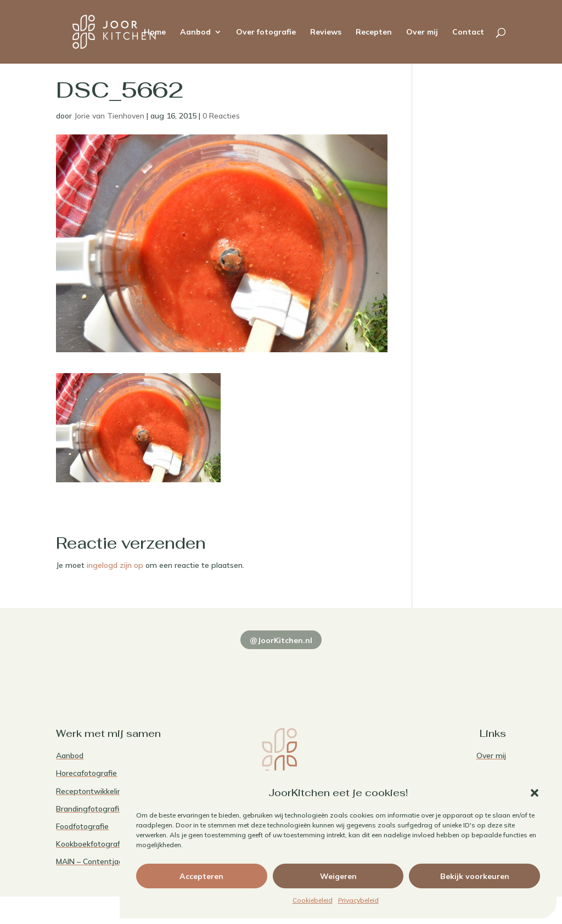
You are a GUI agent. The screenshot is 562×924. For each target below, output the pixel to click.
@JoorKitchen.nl (281, 640)
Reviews (326, 32)
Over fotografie (266, 32)
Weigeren (338, 876)
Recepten (374, 32)
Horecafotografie (86, 773)
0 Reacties (221, 116)
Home (155, 32)
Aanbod (195, 32)
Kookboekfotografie (91, 844)
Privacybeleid (358, 900)
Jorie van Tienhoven (109, 116)
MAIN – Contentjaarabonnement (114, 861)
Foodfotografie (82, 826)
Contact (468, 32)
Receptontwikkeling (91, 791)
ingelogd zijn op (115, 565)
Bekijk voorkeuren (475, 876)
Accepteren (201, 876)
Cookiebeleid (313, 900)
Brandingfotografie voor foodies (113, 809)
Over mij (422, 32)
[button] (535, 793)
